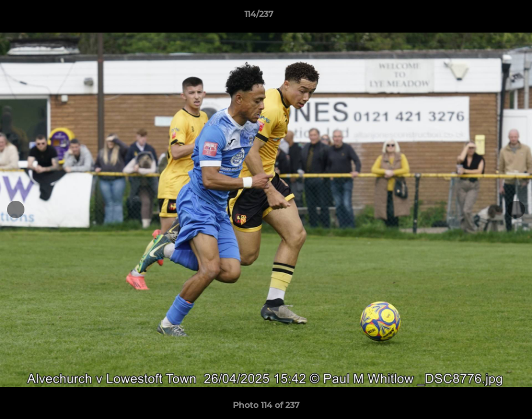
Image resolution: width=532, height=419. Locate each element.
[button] (483, 17)
